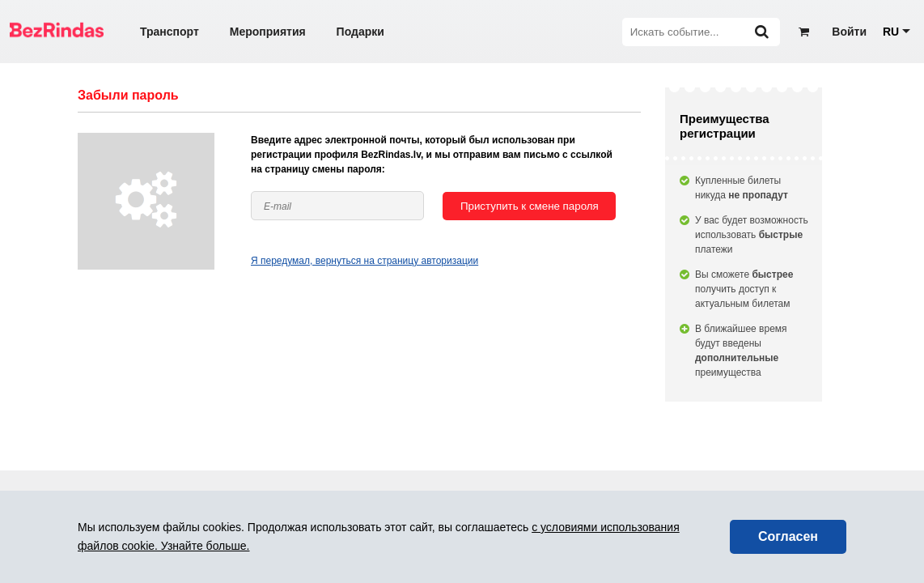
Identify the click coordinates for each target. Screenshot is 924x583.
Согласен (788, 536)
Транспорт (170, 32)
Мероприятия (268, 32)
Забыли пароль (128, 95)
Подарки (360, 32)
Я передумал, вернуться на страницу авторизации (365, 261)
